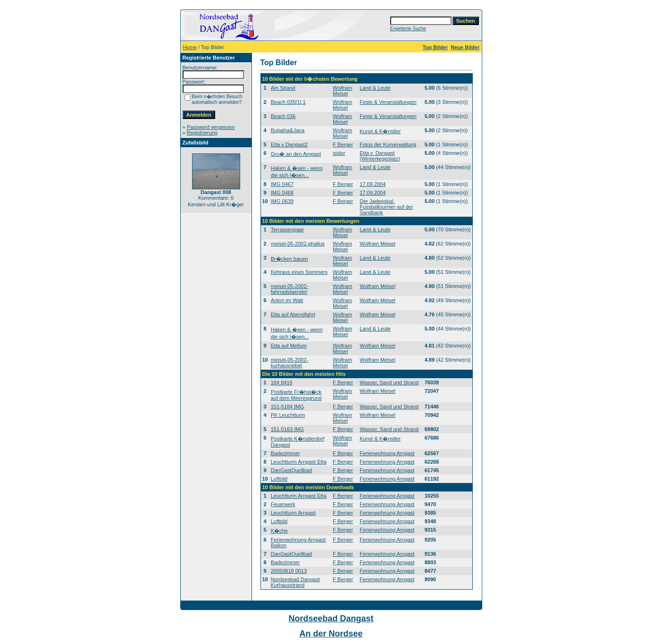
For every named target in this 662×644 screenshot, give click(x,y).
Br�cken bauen (289, 259)
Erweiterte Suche (408, 29)
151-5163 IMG (287, 429)
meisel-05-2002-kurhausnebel (289, 363)
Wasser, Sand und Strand (389, 382)
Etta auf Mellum (289, 346)
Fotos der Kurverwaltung (388, 144)
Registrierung (202, 133)
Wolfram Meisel (342, 91)
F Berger (343, 144)
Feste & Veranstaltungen (388, 102)
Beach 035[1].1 (288, 102)
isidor (339, 153)
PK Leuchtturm (288, 415)
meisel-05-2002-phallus (298, 244)
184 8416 (282, 382)
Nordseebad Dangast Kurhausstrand (295, 582)
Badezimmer (285, 453)
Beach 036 (283, 116)
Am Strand (283, 88)
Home (190, 47)
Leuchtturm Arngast (293, 513)
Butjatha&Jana (288, 130)
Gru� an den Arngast (296, 154)
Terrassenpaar (287, 229)
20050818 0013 (289, 571)
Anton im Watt (287, 300)
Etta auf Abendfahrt (293, 314)
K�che (279, 531)
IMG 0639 (282, 201)
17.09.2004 (373, 184)
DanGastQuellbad (291, 470)
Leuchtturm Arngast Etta (299, 462)
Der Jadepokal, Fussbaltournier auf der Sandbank (386, 207)
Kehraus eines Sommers (299, 272)
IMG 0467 (282, 184)
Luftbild (279, 479)
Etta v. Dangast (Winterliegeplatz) (380, 156)
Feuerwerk (283, 504)
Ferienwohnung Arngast (387, 453)
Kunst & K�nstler (380, 131)
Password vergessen (211, 127)
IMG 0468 (282, 193)
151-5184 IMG (287, 407)
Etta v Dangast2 (289, 144)
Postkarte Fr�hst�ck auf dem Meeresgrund (296, 395)
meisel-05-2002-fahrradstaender (289, 289)
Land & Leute (375, 88)
